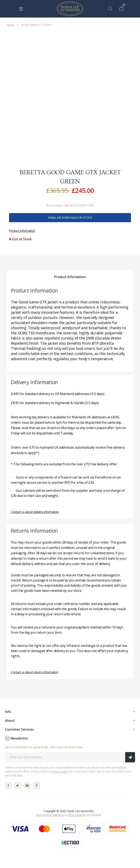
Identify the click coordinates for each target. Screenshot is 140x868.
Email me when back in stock (70, 218)
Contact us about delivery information (35, 512)
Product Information (22, 231)
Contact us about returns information (34, 672)
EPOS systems (77, 815)
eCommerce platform (50, 815)
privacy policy (60, 771)
